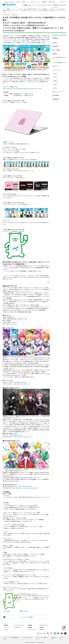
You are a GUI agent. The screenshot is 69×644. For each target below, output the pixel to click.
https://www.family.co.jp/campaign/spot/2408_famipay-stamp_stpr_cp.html (22, 89)
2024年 (21, 9)
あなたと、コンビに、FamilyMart (9, 4)
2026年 (55, 73)
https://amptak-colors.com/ (25, 486)
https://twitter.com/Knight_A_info (22, 437)
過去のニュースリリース (58, 92)
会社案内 (55, 43)
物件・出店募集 (56, 50)
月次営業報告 (56, 95)
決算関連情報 (56, 99)
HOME (4, 9)
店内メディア (56, 66)
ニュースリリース (15, 9)
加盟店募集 (55, 46)
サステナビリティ (62, 5)
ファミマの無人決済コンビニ (59, 58)
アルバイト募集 (30, 2)
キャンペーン (32, 5)
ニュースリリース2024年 (26, 617)
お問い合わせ (38, 2)
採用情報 (24, 2)
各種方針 (42, 627)
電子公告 (42, 630)
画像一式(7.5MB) (24, 611)
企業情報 (8, 9)
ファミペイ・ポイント (47, 5)
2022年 (55, 88)
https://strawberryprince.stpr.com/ (18, 382)
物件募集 (18, 2)
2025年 (55, 77)
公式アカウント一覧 (41, 633)
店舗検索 (45, 2)
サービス (39, 5)
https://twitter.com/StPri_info (21, 384)
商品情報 (25, 5)
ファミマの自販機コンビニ (59, 63)
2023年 (55, 84)
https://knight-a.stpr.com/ (16, 435)
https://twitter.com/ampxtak (30, 488)
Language (53, 2)
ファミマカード (17, 627)
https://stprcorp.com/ (11, 324)
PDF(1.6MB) (7, 611)
